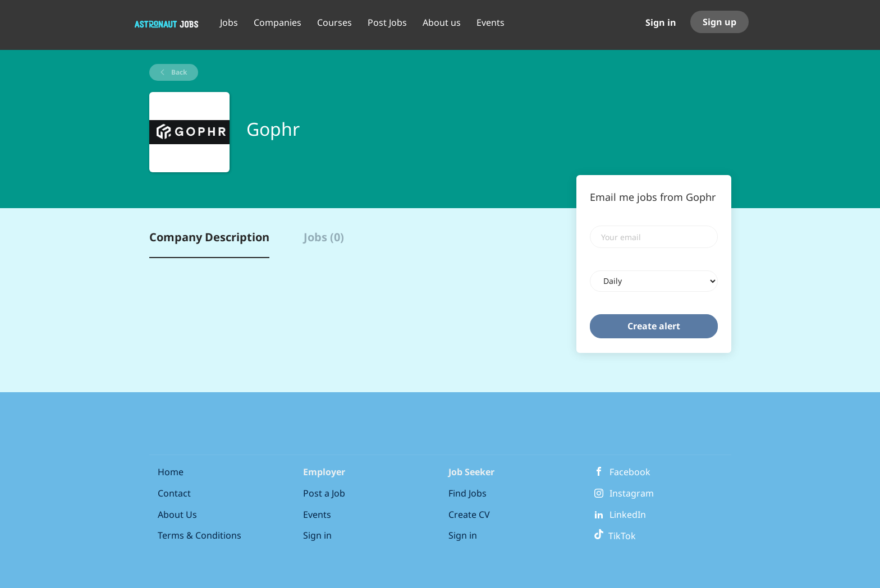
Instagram (632, 493)
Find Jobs (467, 493)
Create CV (469, 514)
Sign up (719, 22)
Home (171, 472)
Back (178, 72)
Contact (174, 493)
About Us (177, 514)
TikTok (615, 536)
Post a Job (324, 493)
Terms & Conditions (200, 535)
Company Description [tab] (209, 237)
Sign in (661, 22)
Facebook (630, 472)
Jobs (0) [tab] (324, 237)
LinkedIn (628, 514)
